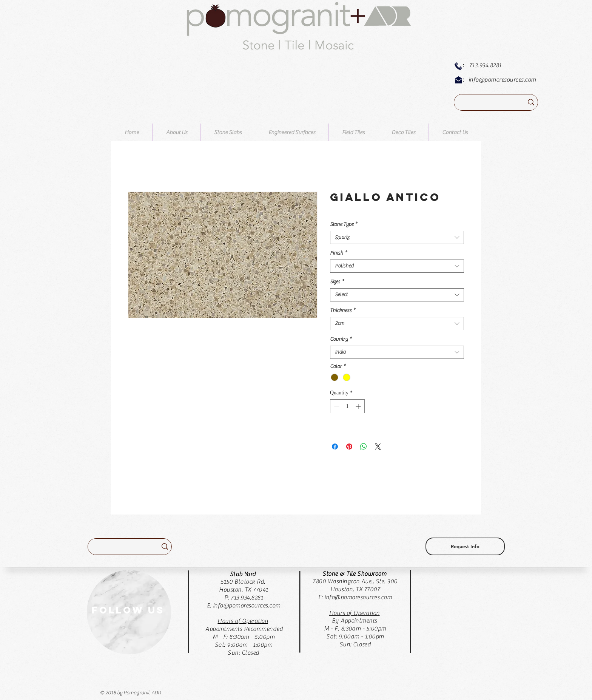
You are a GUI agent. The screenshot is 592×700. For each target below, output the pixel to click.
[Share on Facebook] (335, 447)
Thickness (343, 311)
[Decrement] (336, 406)
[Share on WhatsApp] (364, 447)
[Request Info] (465, 546)
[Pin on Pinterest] (349, 447)
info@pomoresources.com (502, 80)
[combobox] (397, 237)
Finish (338, 253)
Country (341, 339)
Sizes (337, 282)
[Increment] (359, 406)
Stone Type (344, 224)
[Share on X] (378, 447)
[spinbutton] (347, 406)
